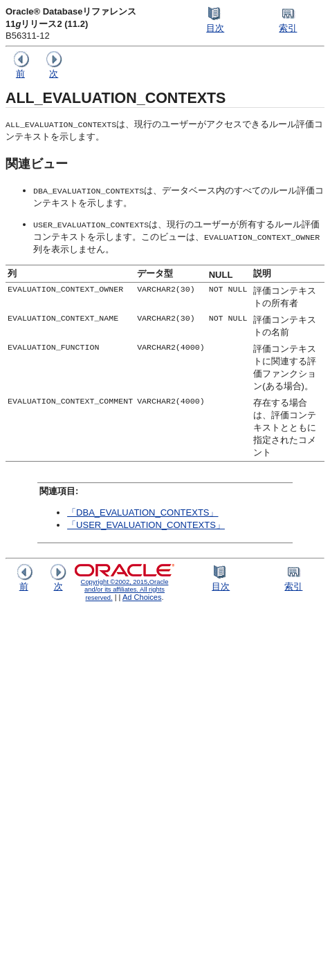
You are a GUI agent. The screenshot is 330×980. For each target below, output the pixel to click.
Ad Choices (142, 597)
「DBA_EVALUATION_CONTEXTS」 (143, 512)
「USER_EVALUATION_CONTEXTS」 (146, 525)
